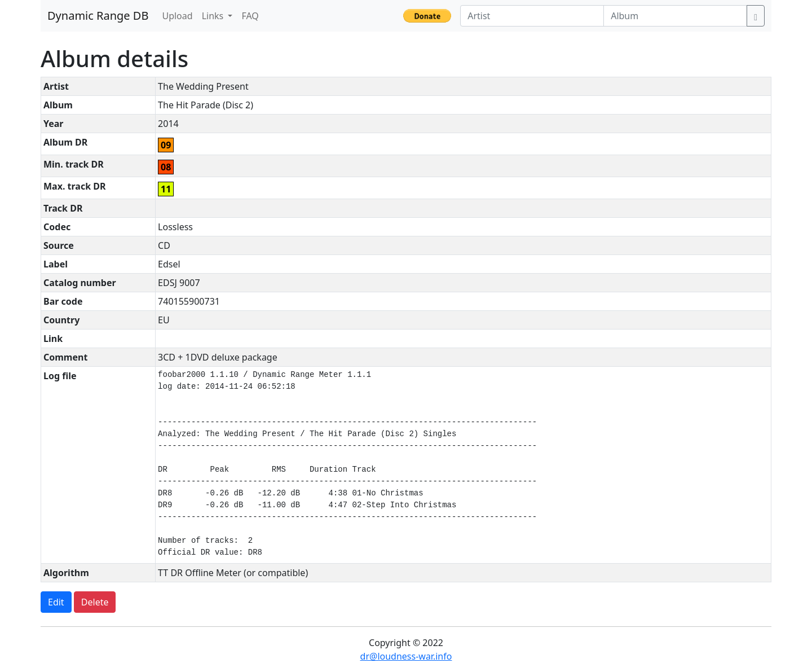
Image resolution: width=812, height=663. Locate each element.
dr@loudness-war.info (406, 656)
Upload (177, 16)
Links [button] (214, 16)
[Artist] (532, 16)
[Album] (675, 16)
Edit (56, 602)
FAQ (250, 16)
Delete (95, 602)
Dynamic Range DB (98, 16)
